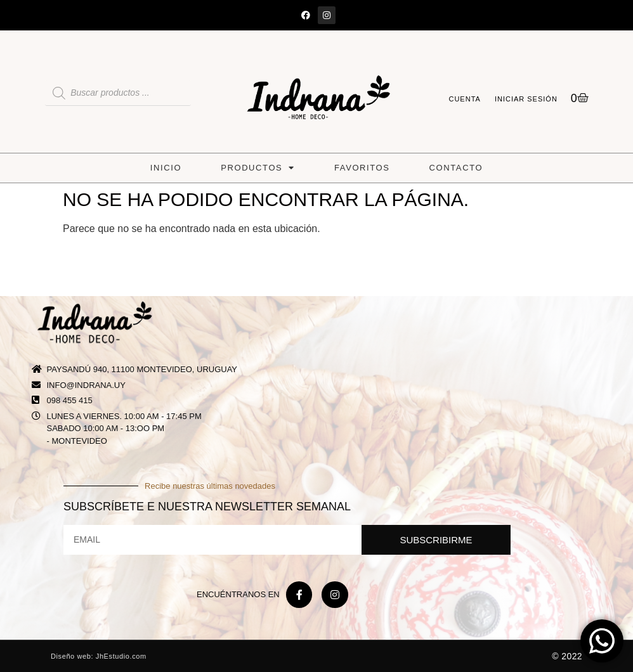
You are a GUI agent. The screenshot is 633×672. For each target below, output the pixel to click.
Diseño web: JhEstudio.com (99, 656)
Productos (258, 168)
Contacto (456, 168)
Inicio (166, 168)
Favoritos (362, 168)
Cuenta (464, 99)
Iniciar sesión (526, 99)
